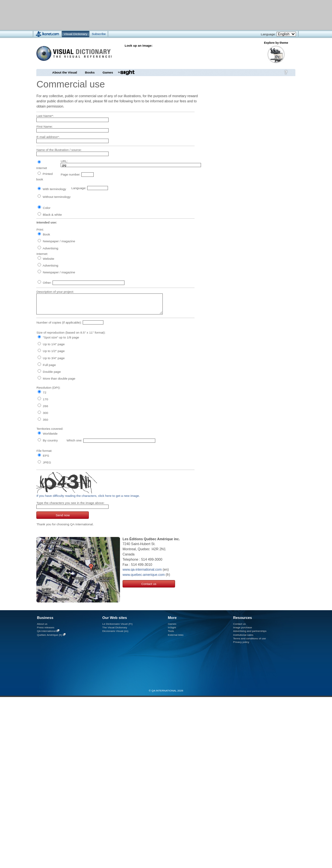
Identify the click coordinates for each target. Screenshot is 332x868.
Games (108, 72)
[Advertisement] (81, 128)
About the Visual (65, 72)
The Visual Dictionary (114, 628)
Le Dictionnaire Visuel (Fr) (117, 624)
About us (42, 624)
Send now (63, 515)
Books (90, 72)
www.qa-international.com (142, 569)
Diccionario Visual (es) (115, 631)
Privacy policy (241, 642)
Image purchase (243, 628)
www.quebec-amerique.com (144, 575)
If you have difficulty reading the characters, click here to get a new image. (88, 496)
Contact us (149, 584)
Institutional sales (243, 635)
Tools (171, 631)
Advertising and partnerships (250, 631)
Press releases (46, 628)
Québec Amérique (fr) (50, 635)
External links (176, 635)
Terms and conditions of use (249, 639)
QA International (46, 631)
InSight (172, 628)
